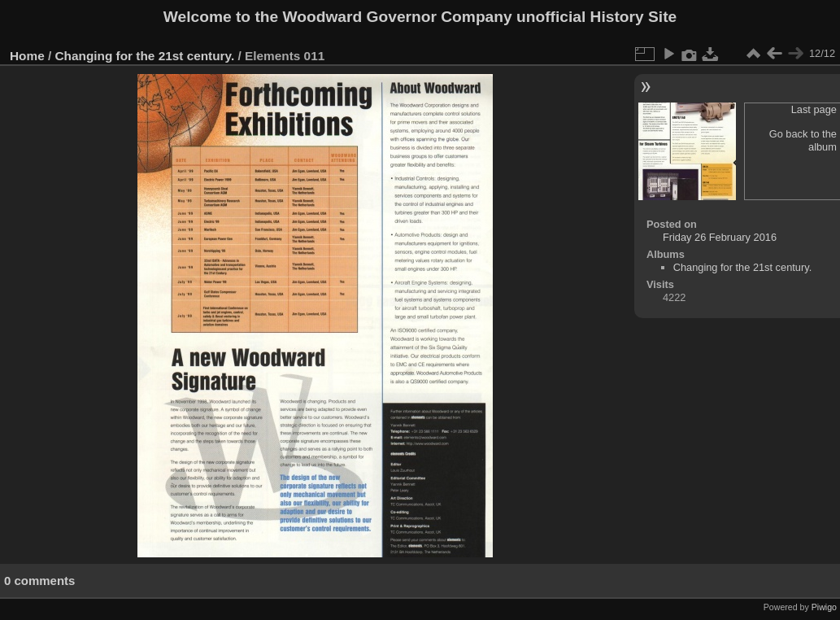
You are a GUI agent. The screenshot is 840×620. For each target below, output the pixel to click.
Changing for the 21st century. (145, 56)
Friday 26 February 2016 (720, 237)
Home (27, 56)
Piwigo (824, 607)
